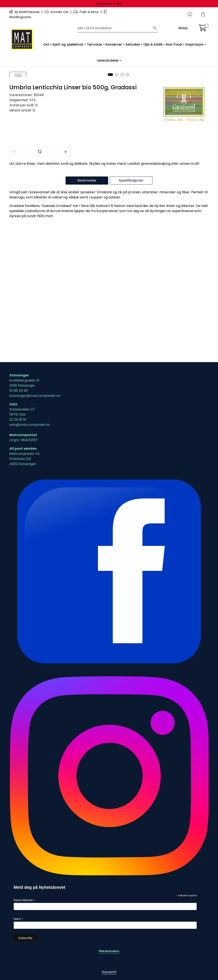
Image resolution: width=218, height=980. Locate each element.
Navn (18, 919)
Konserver (114, 44)
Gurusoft (109, 972)
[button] (110, 213)
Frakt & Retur (87, 12)
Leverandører (108, 60)
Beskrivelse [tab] (87, 319)
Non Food (174, 44)
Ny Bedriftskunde (25, 12)
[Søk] (115, 28)
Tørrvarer (95, 44)
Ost (46, 44)
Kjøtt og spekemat (68, 44)
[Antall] (40, 290)
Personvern (109, 951)
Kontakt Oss (57, 12)
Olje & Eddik (153, 44)
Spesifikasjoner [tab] (131, 319)
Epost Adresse (24, 900)
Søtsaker (133, 44)
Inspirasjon (194, 44)
